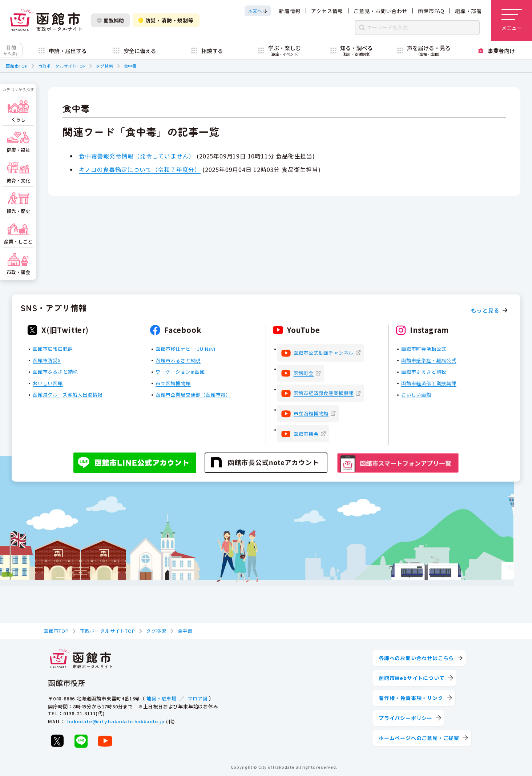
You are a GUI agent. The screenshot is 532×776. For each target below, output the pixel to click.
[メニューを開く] (512, 20)
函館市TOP (17, 66)
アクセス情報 (327, 11)
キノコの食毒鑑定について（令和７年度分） (140, 169)
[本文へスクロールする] (258, 11)
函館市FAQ (431, 11)
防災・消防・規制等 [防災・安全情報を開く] (166, 20)
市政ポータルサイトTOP (62, 66)
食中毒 (130, 66)
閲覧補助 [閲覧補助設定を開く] (110, 20)
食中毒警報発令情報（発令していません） (137, 156)
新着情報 (290, 11)
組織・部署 (468, 11)
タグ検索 (104, 66)
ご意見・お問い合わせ (380, 11)
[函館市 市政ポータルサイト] (46, 20)
